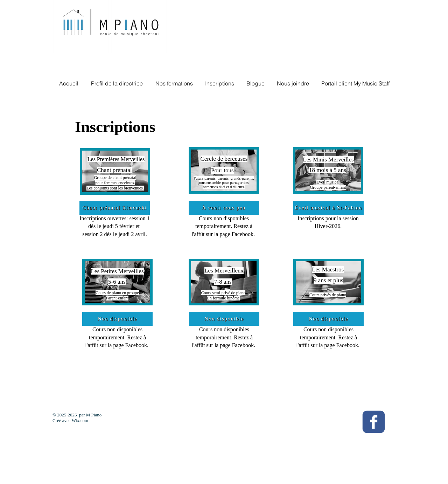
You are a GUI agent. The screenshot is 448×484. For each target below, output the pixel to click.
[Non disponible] (117, 319)
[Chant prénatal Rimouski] (115, 208)
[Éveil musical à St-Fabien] (328, 208)
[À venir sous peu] (224, 208)
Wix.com (80, 420)
